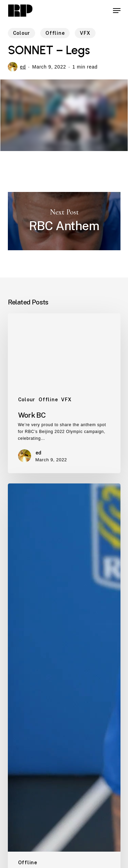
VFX (85, 33)
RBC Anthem (64, 221)
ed (23, 67)
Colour (22, 33)
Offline (55, 33)
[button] (117, 11)
